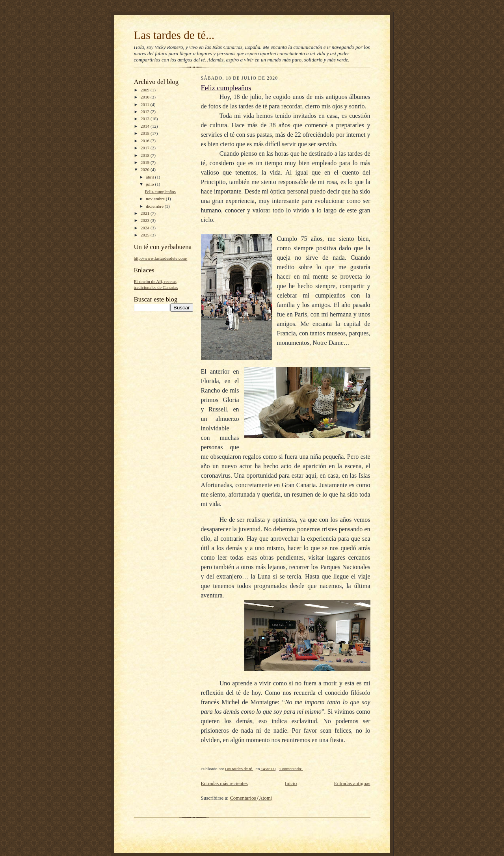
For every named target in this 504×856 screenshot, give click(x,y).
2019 (146, 162)
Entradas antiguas (352, 783)
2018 (146, 155)
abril (150, 177)
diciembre (155, 206)
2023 (146, 220)
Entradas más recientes (224, 783)
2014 (146, 126)
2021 (146, 213)
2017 (146, 148)
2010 (146, 97)
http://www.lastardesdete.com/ (161, 258)
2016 (146, 141)
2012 (146, 112)
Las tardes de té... (174, 35)
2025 (146, 235)
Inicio (291, 783)
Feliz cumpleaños (160, 192)
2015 (146, 133)
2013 (146, 119)
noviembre (156, 199)
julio (150, 184)
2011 (146, 104)
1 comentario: (291, 769)
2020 (146, 169)
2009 (146, 90)
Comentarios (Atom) (251, 798)
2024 (146, 228)
